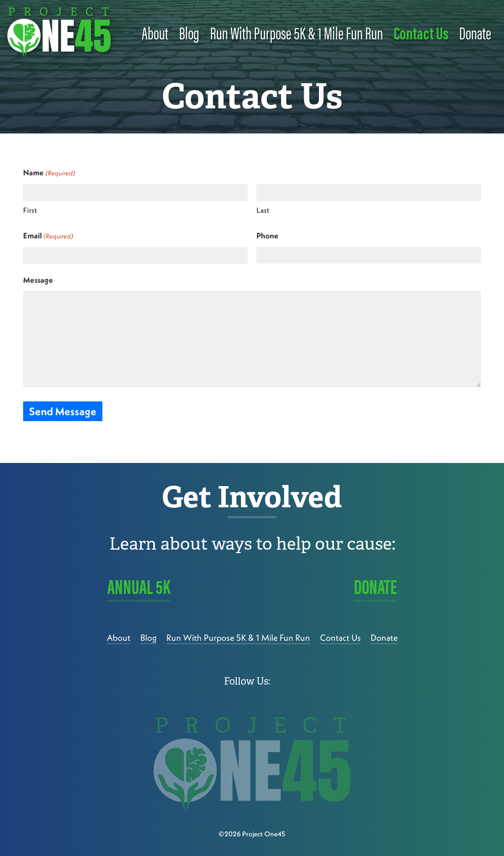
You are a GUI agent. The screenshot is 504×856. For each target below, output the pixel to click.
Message (38, 280)
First (30, 210)
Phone (268, 235)
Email (48, 236)
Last (263, 210)
